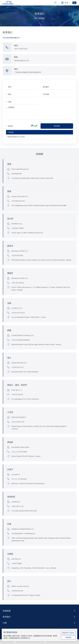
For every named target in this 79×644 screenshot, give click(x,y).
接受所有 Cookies (69, 632)
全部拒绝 (69, 637)
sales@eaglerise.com (22, 60)
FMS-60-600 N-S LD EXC (16, 137)
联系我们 (42, 18)
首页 (36, 18)
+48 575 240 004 (15, 395)
